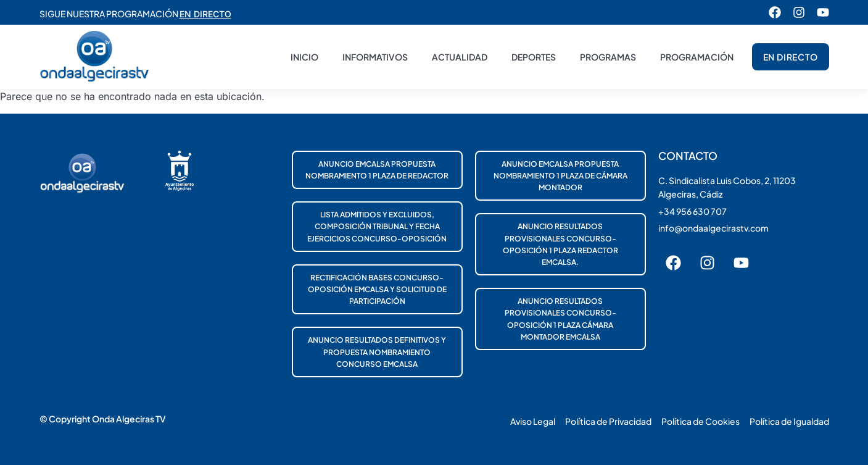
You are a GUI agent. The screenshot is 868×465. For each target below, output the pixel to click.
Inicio (304, 57)
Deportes (534, 57)
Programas (608, 57)
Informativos (375, 57)
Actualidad (460, 57)
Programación (697, 57)
